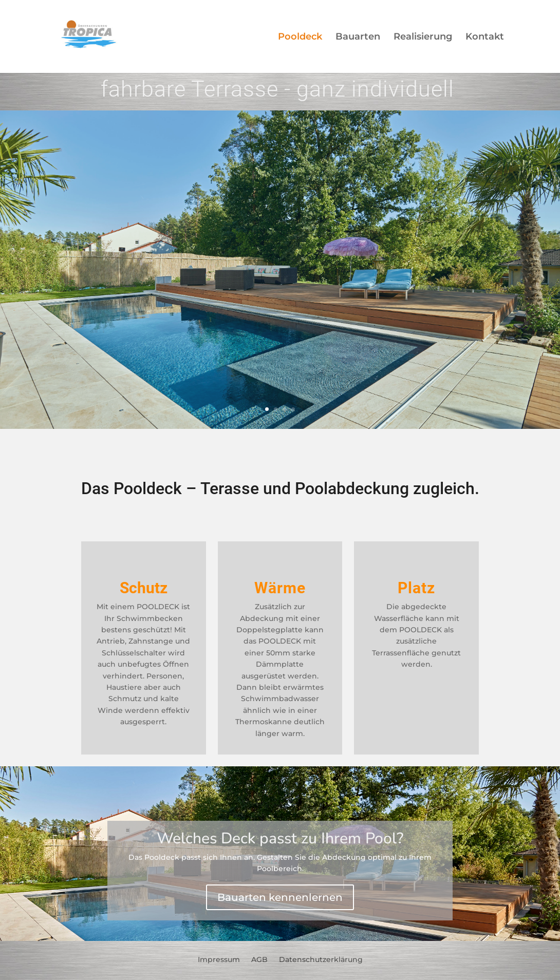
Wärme (280, 588)
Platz (416, 588)
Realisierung (423, 37)
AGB (259, 959)
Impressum (219, 959)
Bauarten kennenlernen (280, 897)
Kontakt (485, 37)
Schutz (144, 588)
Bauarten (358, 37)
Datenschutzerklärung (321, 959)
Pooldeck (300, 37)
